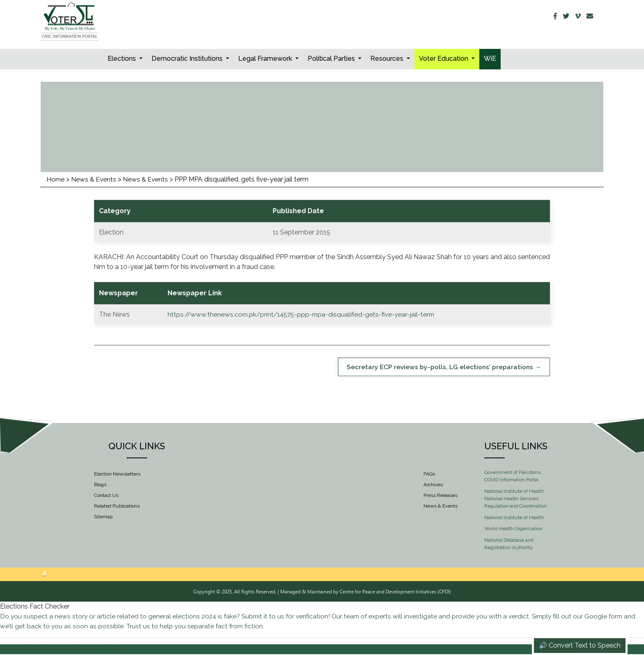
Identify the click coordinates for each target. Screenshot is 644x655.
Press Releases (440, 496)
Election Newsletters (117, 474)
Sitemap (103, 517)
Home (56, 179)
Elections (123, 59)
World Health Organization (513, 529)
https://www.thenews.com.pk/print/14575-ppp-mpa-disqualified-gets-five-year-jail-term (303, 314)
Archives (433, 485)
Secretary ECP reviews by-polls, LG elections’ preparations (439, 367)
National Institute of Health (514, 517)
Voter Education (444, 59)
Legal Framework (266, 59)
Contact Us (106, 496)
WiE (490, 59)
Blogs (100, 485)
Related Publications (117, 506)
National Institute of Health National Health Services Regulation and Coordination (515, 499)
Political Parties (332, 59)
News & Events (95, 179)
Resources (388, 59)
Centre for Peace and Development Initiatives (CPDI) (395, 592)
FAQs (429, 474)
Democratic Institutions (188, 59)
